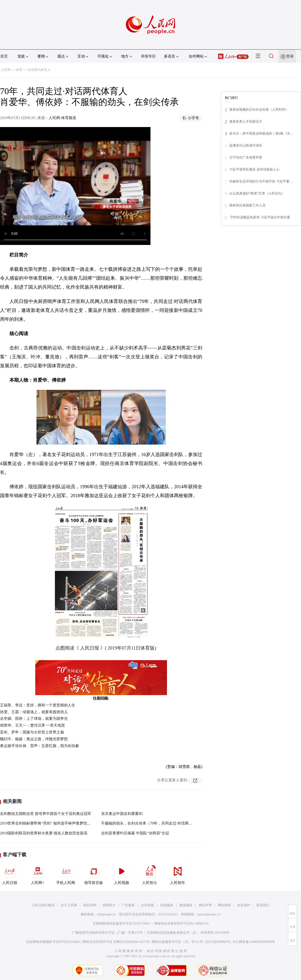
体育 (19, 70)
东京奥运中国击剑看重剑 (122, 814)
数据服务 (186, 905)
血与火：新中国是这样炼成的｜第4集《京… (261, 134)
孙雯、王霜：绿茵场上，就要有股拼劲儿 (34, 712)
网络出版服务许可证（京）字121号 (177, 942)
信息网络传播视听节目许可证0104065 (53, 942)
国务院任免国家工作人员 (247, 205)
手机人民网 (66, 874)
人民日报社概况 (43, 905)
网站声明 (205, 905)
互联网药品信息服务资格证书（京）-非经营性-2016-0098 (188, 933)
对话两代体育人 (39, 70)
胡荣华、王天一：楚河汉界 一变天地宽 (32, 725)
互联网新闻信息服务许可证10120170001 (121, 924)
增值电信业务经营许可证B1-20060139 (181, 924)
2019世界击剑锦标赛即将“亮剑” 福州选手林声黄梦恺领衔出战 (51, 823)
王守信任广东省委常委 (246, 157)
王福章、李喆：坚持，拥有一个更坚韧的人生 (38, 705)
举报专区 (148, 56)
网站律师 (224, 905)
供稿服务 (167, 905)
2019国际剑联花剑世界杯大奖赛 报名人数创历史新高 (44, 833)
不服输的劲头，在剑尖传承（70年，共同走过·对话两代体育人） (154, 823)
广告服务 (128, 905)
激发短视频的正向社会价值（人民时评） (259, 110)
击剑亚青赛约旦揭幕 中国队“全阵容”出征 (135, 833)
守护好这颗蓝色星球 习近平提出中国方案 (260, 217)
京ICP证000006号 (218, 942)
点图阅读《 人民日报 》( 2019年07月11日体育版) (106, 648)
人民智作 (178, 874)
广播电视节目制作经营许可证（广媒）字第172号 (107, 933)
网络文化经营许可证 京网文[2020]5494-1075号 (116, 942)
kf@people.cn (106, 914)
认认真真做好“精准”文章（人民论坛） (257, 193)
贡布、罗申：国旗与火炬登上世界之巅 (32, 732)
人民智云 (150, 874)
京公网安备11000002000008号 (254, 942)
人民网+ (38, 874)
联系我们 (263, 905)
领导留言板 (94, 874)
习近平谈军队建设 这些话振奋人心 (254, 169)
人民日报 (10, 874)
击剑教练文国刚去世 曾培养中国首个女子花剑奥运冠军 (46, 814)
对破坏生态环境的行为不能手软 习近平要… (261, 181)
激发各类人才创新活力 (246, 122)
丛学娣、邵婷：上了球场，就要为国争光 (34, 719)
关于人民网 (69, 905)
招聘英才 (109, 905)
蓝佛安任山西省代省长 (246, 145)
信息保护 (244, 905)
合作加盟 (147, 905)
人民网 (6, 70)
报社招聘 (90, 905)
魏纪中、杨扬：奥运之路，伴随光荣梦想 (34, 739)
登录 (290, 56)
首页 (4, 56)
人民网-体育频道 (62, 118)
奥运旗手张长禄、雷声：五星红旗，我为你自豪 (40, 746)
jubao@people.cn (209, 914)
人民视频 (122, 874)
